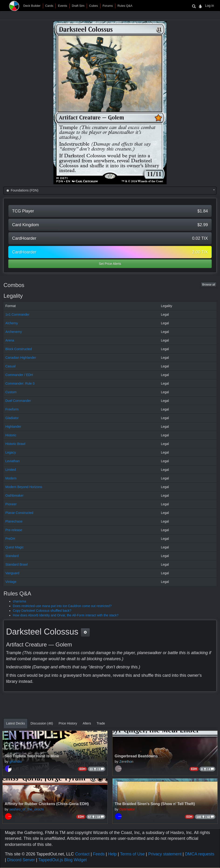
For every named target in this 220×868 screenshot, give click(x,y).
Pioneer (11, 504)
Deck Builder (32, 6)
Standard (12, 556)
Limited (11, 470)
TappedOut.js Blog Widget (62, 860)
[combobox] (110, 191)
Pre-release (14, 530)
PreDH (10, 539)
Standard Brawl (17, 564)
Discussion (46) (42, 723)
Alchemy (12, 323)
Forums (108, 6)
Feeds (99, 854)
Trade (101, 723)
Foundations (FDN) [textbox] (22, 190)
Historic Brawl (15, 444)
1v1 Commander (17, 314)
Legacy (11, 452)
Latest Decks (15, 723)
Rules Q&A (125, 6)
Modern (11, 478)
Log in (210, 6)
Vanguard (12, 573)
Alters (87, 723)
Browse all (209, 285)
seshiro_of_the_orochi (27, 809)
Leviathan (12, 461)
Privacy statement (165, 854)
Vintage (11, 582)
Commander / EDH (19, 375)
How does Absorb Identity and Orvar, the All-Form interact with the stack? (66, 615)
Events (62, 6)
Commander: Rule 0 (20, 383)
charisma (19, 601)
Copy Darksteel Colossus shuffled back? (42, 611)
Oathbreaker (14, 496)
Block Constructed (19, 349)
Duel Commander (18, 401)
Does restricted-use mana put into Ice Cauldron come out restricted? (62, 606)
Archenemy (14, 332)
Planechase (14, 521)
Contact (82, 854)
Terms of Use (132, 854)
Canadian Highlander (21, 358)
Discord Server (21, 860)
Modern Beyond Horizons (24, 487)
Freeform (12, 409)
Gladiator (12, 418)
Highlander (13, 427)
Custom (11, 392)
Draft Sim (78, 6)
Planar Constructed (19, 513)
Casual (10, 366)
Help (112, 854)
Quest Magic (15, 547)
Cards (49, 6)
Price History (68, 723)
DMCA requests (199, 854)
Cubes (93, 6)
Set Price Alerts (110, 264)
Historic (11, 435)
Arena (10, 340)
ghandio (15, 761)
